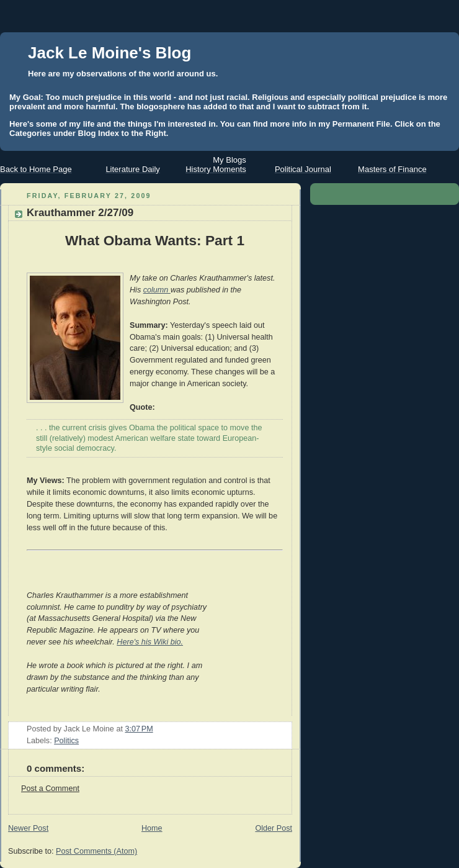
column (157, 290)
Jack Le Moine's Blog (109, 53)
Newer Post (28, 828)
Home (152, 828)
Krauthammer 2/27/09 (80, 213)
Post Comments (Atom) (96, 851)
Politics (66, 741)
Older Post (274, 828)
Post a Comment (50, 789)
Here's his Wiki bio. (150, 642)
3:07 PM (139, 729)
